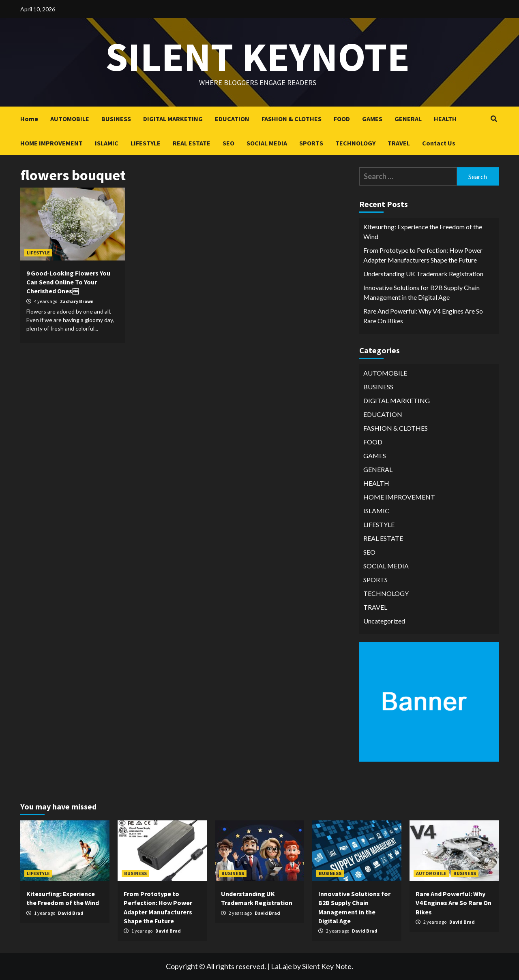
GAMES (372, 119)
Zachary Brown (77, 301)
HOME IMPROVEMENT (51, 143)
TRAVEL (399, 143)
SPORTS (311, 143)
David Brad (71, 913)
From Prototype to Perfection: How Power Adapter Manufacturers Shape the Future (423, 255)
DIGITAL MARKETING (173, 119)
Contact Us (439, 143)
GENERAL (408, 119)
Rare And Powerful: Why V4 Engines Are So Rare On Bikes (423, 316)
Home (29, 119)
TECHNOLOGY (355, 143)
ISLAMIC (107, 143)
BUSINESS (116, 119)
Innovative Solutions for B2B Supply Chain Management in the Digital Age (421, 292)
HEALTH (445, 119)
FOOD (342, 119)
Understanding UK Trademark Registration (423, 274)
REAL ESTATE (192, 143)
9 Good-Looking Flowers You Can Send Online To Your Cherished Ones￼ (68, 282)
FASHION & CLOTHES (292, 119)
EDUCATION (232, 119)
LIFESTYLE (146, 143)
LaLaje (281, 966)
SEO (228, 143)
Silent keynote (257, 57)
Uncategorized (384, 621)
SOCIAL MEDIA (267, 143)
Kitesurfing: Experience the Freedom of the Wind (423, 232)
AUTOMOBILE (70, 119)
